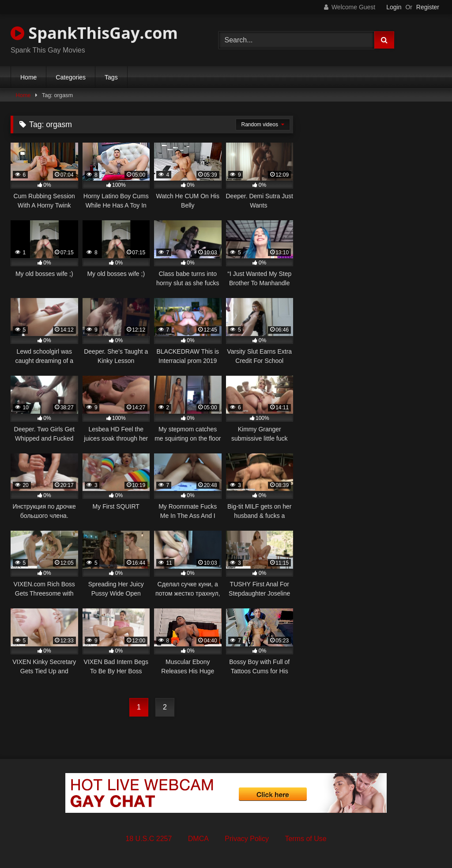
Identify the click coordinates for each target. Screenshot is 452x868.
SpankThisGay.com (94, 33)
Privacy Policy (247, 839)
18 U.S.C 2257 (149, 839)
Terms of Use (305, 839)
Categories (71, 77)
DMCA (198, 839)
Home (28, 77)
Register (428, 7)
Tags (111, 77)
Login (394, 7)
